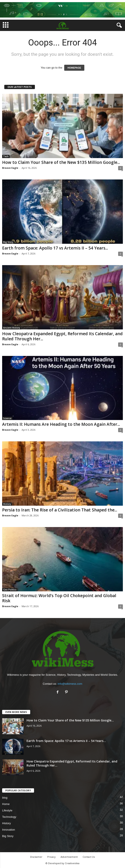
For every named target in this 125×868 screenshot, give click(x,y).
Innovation (9, 830)
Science (7, 418)
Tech (6, 156)
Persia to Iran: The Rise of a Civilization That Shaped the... (60, 510)
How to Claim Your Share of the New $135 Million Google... (61, 162)
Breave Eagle (10, 168)
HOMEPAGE (74, 68)
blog (5, 798)
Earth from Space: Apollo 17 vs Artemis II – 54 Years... (55, 248)
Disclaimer (36, 857)
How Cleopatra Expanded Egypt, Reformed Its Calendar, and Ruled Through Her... (62, 336)
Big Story (8, 242)
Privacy (51, 857)
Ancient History (12, 328)
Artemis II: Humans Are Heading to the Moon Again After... (61, 424)
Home (6, 804)
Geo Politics (10, 590)
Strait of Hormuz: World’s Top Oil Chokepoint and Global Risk (59, 598)
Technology (9, 817)
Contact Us (89, 857)
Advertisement (69, 857)
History (7, 504)
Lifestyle (7, 810)
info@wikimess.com (70, 684)
